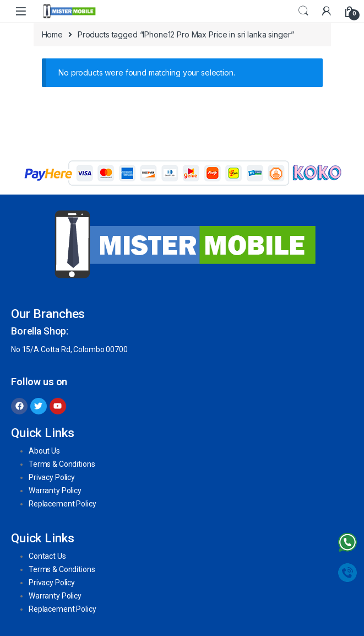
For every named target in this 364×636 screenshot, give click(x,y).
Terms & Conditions (62, 464)
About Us (44, 451)
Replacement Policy (62, 504)
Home (52, 34)
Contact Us (47, 556)
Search (303, 11)
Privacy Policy (52, 477)
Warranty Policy (55, 491)
